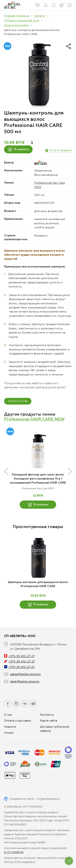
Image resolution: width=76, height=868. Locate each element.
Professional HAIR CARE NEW (34, 419)
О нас (8, 715)
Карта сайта (49, 721)
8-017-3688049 (14, 852)
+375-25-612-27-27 (19, 667)
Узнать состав (18, 401)
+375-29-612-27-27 (19, 662)
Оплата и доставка (17, 721)
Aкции (9, 733)
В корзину (18, 149)
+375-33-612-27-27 (19, 656)
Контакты (47, 715)
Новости (10, 727)
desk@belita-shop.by (25, 682)
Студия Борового (49, 799)
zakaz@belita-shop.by (25, 674)
